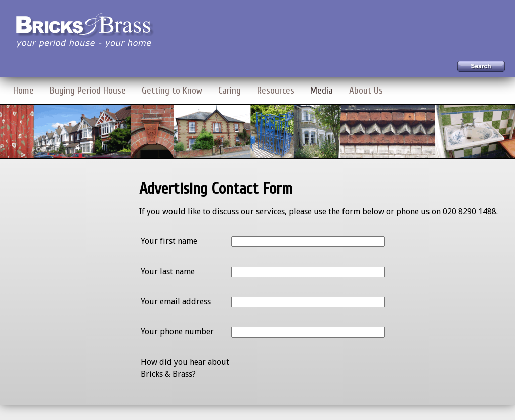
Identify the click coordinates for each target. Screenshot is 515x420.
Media (322, 91)
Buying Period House (88, 91)
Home (23, 91)
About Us (366, 91)
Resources (276, 91)
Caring (230, 91)
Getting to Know (172, 91)
